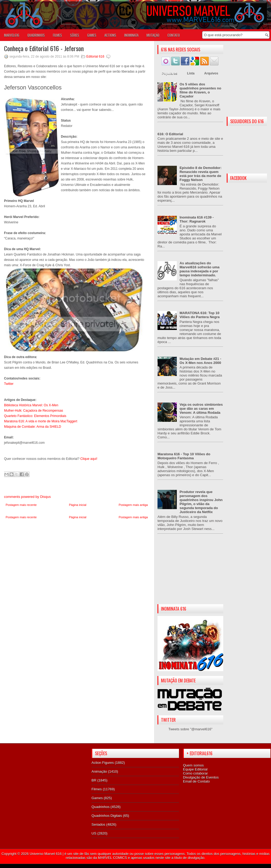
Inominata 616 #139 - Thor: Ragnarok (197, 219)
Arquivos (211, 73)
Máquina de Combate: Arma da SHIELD (33, 427)
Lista (191, 73)
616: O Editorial (170, 134)
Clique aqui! (88, 459)
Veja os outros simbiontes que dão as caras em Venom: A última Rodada (201, 409)
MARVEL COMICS (112, 858)
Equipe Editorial (195, 769)
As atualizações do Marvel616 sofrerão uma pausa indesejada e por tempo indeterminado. (199, 269)
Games (97, 798)
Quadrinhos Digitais (107, 816)
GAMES (92, 35)
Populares (170, 73)
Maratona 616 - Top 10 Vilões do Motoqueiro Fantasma (184, 456)
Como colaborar (195, 773)
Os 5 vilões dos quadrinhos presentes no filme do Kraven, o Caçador (200, 90)
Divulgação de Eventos (201, 777)
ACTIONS (110, 35)
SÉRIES (75, 35)
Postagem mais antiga (133, 505)
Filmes (97, 789)
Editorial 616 (95, 57)
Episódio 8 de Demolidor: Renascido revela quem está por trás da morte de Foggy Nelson (201, 174)
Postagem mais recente (21, 505)
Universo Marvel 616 (45, 854)
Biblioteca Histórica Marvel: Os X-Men (31, 405)
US (94, 833)
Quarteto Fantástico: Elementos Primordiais (35, 416)
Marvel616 (12, 35)
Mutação (153, 35)
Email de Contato (196, 781)
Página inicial (78, 505)
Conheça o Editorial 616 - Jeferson (44, 48)
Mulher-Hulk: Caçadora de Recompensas (34, 411)
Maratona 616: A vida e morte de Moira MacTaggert (41, 421)
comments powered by (27, 497)
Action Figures (103, 763)
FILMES (57, 35)
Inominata (131, 35)
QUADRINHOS (36, 35)
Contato (174, 35)
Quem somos (193, 765)
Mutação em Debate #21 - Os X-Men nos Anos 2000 (200, 361)
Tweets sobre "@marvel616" (190, 729)
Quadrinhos (100, 807)
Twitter (9, 384)
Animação (99, 771)
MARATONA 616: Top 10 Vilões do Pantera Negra (199, 315)
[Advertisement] (190, 573)
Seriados (98, 824)
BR (94, 780)
